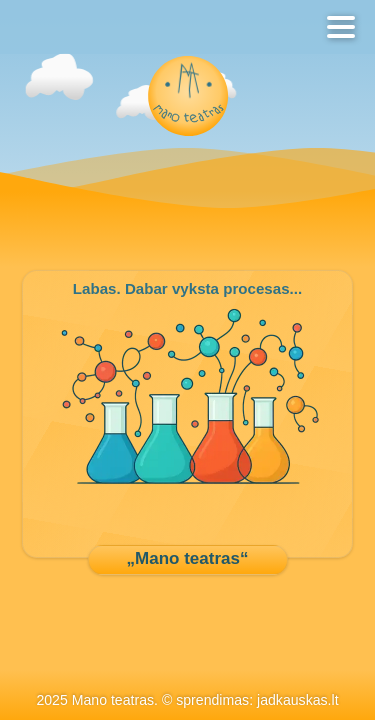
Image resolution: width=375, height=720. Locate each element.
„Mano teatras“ (188, 558)
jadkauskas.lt (298, 700)
